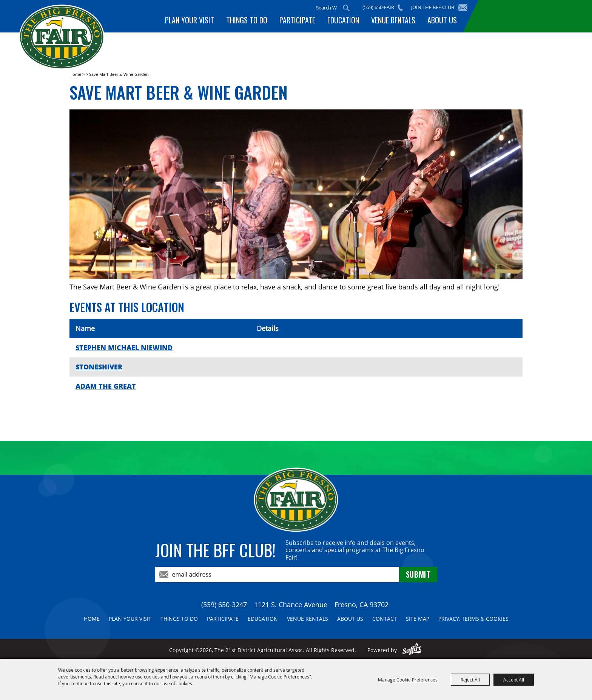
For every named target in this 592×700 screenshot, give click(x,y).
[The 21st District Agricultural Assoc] (62, 37)
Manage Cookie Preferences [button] (408, 680)
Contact (385, 619)
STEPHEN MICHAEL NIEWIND (124, 348)
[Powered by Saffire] (412, 650)
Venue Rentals (393, 20)
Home (75, 74)
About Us (442, 20)
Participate (297, 20)
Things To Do (247, 20)
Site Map (418, 619)
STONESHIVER (99, 367)
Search (346, 8)
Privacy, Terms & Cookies (473, 619)
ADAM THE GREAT (106, 386)
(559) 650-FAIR (378, 7)
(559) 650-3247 (224, 605)
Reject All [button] (470, 680)
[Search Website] (326, 8)
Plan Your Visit (190, 20)
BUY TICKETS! (526, 16)
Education (343, 20)
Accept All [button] (514, 680)
